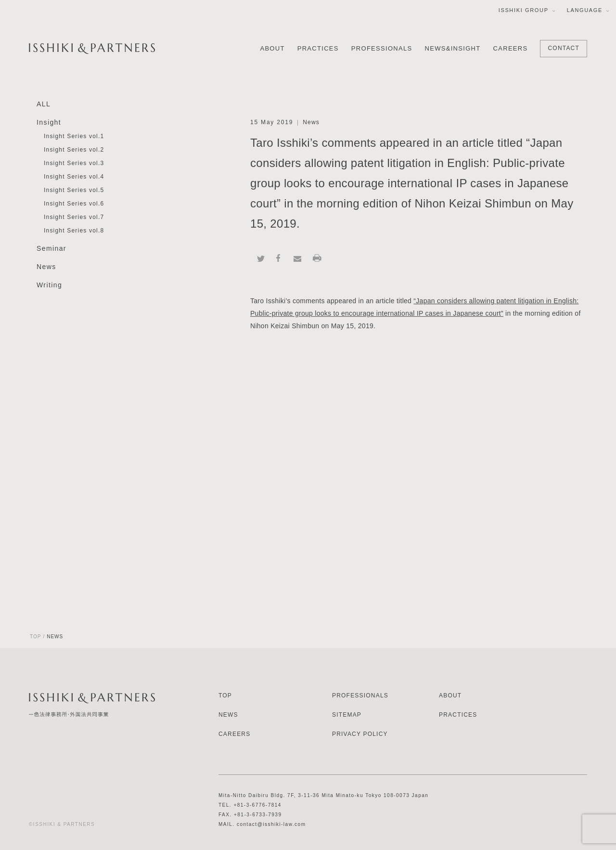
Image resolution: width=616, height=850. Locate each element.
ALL (44, 104)
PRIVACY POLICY (360, 734)
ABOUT (272, 48)
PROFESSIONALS (382, 48)
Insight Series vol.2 (74, 150)
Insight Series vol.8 (74, 231)
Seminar (51, 249)
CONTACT (564, 48)
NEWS (228, 715)
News (46, 267)
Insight (49, 123)
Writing (49, 285)
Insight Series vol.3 (74, 164)
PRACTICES (318, 48)
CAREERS (511, 48)
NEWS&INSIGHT (453, 48)
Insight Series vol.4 (74, 177)
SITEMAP (347, 715)
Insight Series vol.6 (74, 204)
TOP (35, 637)
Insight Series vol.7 (74, 218)
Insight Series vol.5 (74, 191)
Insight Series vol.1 (74, 137)
